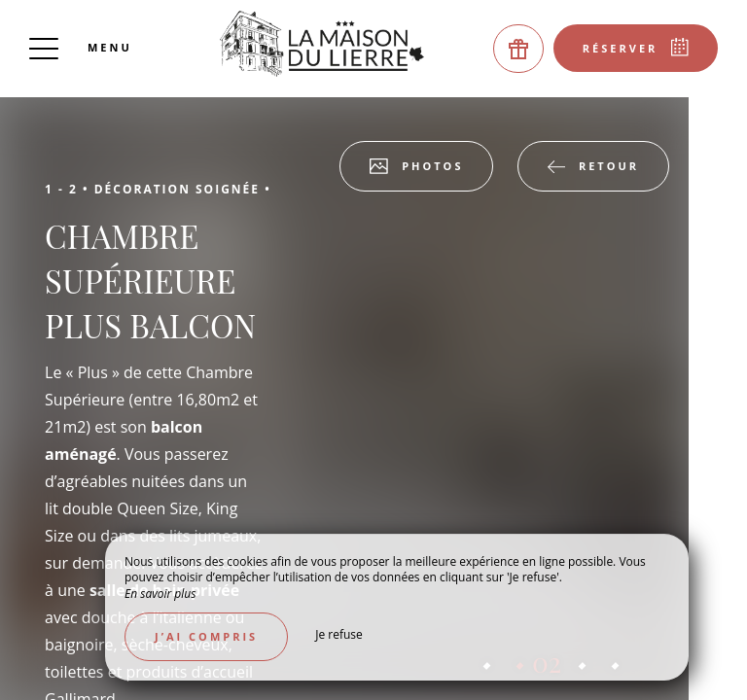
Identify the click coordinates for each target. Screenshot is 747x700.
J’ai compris (206, 636)
